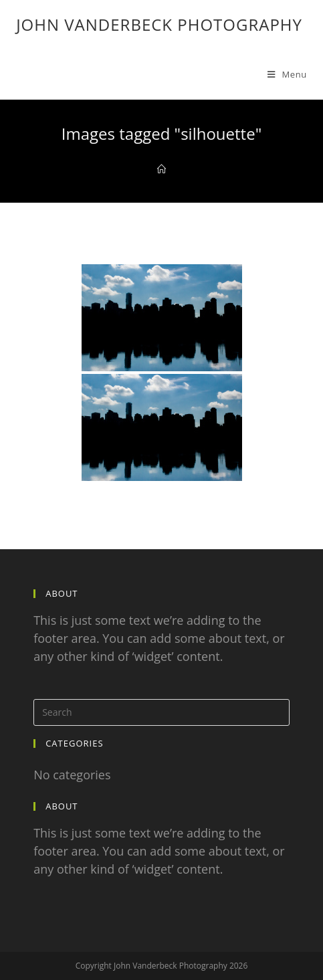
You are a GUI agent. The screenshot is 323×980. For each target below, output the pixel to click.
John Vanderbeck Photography (159, 24)
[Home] (161, 169)
